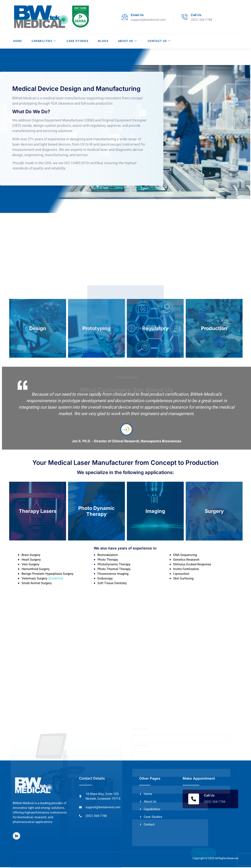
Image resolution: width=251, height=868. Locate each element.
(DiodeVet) (55, 579)
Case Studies (78, 41)
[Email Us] (125, 17)
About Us (128, 41)
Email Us (137, 15)
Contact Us (159, 41)
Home (17, 41)
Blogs (103, 41)
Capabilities (44, 41)
